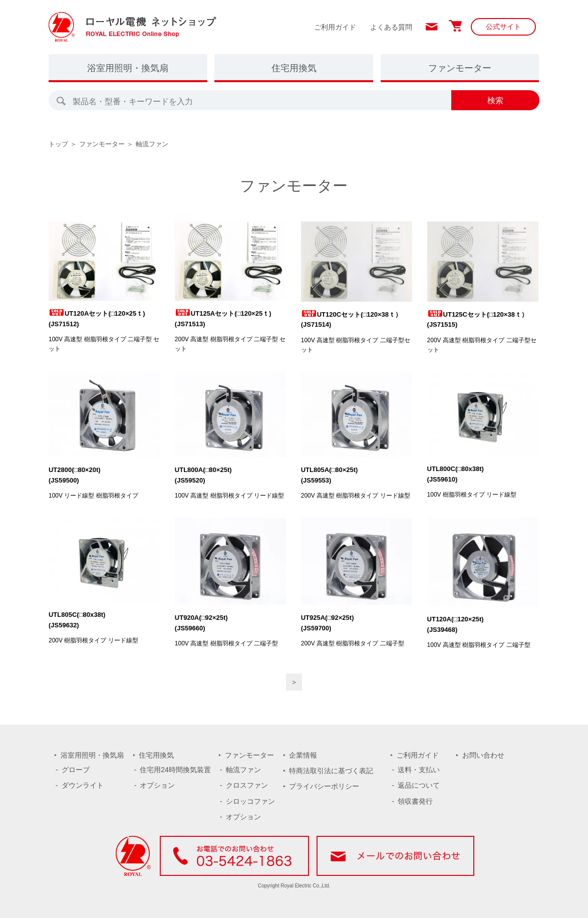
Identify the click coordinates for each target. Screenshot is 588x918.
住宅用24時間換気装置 (175, 770)
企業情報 (303, 755)
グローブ (76, 770)
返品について (419, 785)
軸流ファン (152, 144)
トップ (58, 144)
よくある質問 (391, 27)
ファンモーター (460, 68)
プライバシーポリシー (324, 786)
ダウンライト (83, 785)
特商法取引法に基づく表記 (331, 771)
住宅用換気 (294, 68)
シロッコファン (250, 801)
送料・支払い (419, 770)
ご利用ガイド (335, 27)
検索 (495, 100)
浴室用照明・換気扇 (128, 68)
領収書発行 (415, 801)
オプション (157, 785)
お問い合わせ (483, 755)
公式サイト (503, 27)
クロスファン (247, 785)
